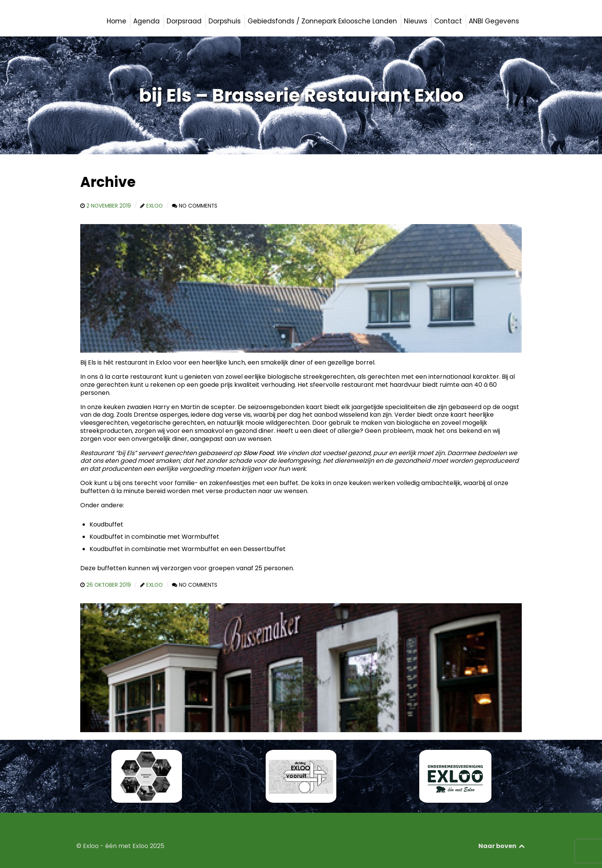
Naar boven (502, 846)
